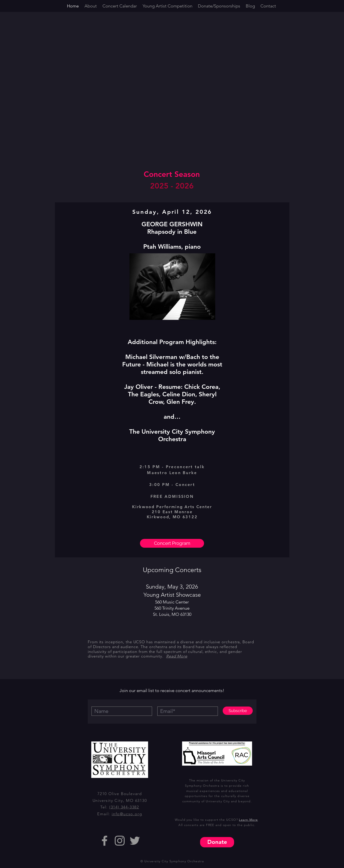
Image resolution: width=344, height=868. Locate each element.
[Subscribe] (238, 711)
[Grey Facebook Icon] (105, 841)
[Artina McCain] (172, 552)
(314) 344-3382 (124, 807)
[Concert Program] (172, 543)
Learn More (248, 820)
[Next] (282, 380)
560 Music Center (172, 602)
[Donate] (217, 842)
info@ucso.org (127, 814)
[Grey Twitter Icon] (135, 841)
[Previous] (62, 380)
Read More (177, 656)
